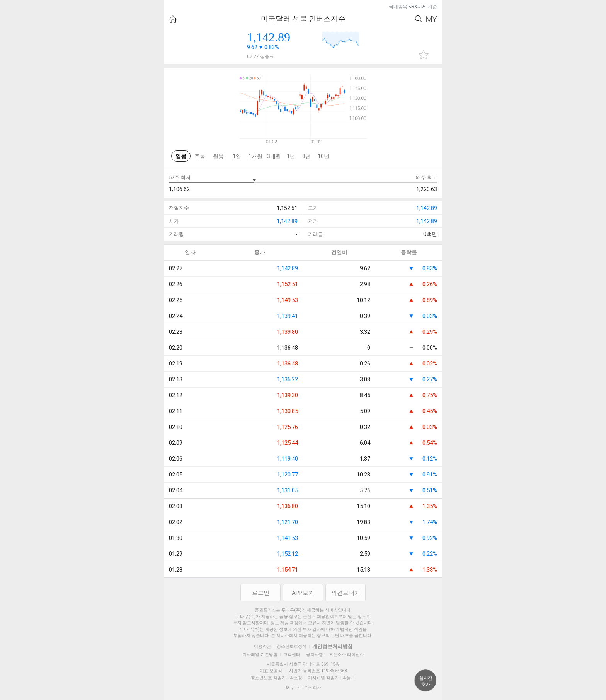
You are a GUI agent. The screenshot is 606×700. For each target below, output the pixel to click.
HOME (173, 19)
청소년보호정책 (292, 646)
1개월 (255, 156)
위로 (426, 681)
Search (419, 19)
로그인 (261, 593)
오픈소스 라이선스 (346, 655)
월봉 (218, 156)
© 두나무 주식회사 (303, 687)
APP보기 (303, 593)
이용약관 (262, 646)
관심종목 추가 (424, 55)
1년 (291, 156)
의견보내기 (346, 593)
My (432, 19)
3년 (306, 156)
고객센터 (292, 655)
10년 (323, 156)
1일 (237, 156)
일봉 (181, 156)
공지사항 (315, 655)
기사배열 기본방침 (260, 655)
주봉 (200, 156)
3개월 (274, 156)
